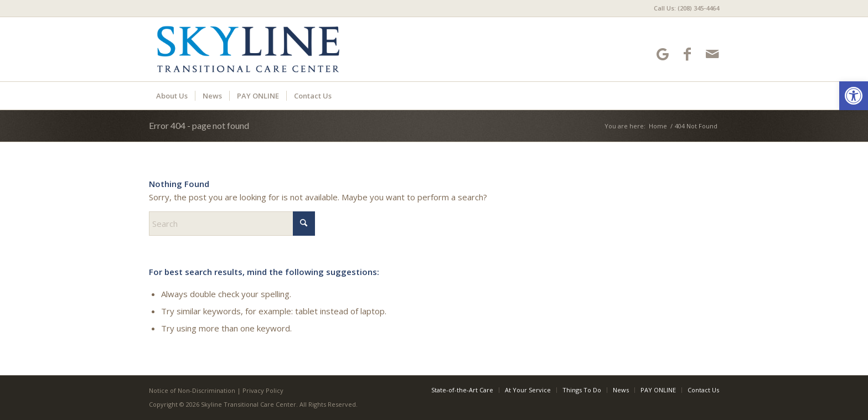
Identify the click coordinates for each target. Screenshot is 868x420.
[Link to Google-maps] (662, 54)
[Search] (232, 224)
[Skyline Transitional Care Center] (248, 49)
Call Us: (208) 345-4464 (686, 8)
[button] (854, 96)
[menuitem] (684, 8)
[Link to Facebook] (687, 54)
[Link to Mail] (712, 54)
